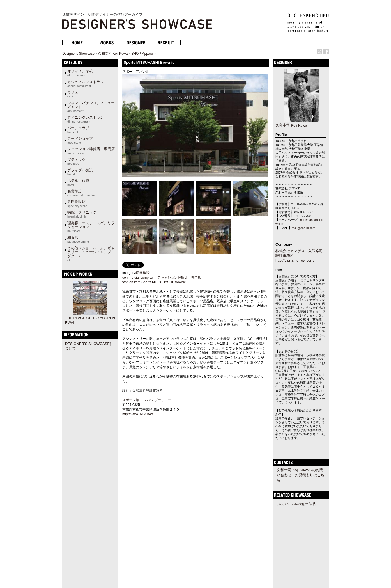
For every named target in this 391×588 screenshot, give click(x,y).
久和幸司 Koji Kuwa (113, 54)
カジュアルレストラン (86, 84)
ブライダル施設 (80, 172)
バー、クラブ (78, 130)
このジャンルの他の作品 (295, 504)
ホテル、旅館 (78, 182)
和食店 (78, 239)
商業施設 (81, 193)
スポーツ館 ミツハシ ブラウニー (147, 400)
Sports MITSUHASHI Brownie (164, 282)
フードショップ (80, 140)
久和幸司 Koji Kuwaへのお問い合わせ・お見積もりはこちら (301, 475)
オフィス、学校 (80, 73)
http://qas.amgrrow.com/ (295, 260)
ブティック (76, 161)
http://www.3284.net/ (138, 414)
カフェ (73, 94)
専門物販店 (77, 203)
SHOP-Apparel (142, 54)
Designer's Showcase (78, 54)
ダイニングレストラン (86, 119)
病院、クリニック (82, 214)
